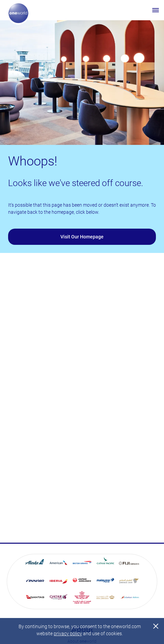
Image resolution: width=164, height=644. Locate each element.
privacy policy (68, 634)
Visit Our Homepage (82, 237)
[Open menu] (156, 10)
